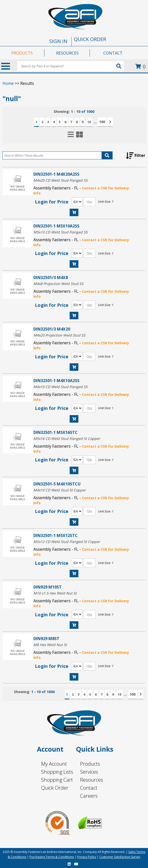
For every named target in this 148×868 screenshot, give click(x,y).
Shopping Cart (57, 780)
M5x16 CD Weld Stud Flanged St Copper (67, 439)
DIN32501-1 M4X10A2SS (56, 380)
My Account (54, 764)
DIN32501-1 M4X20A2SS (56, 174)
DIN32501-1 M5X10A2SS (56, 226)
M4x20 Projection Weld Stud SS (59, 335)
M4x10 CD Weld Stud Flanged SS (61, 387)
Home (8, 83)
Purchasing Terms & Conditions (52, 857)
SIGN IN (58, 41)
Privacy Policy (87, 857)
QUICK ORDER (90, 39)
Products (90, 764)
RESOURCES (67, 53)
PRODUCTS (22, 53)
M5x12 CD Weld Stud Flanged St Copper (67, 542)
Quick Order (55, 788)
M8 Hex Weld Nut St (50, 645)
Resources (92, 780)
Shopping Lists (57, 772)
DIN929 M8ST (46, 638)
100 (102, 122)
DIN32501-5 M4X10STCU (57, 484)
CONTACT (113, 53)
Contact (89, 788)
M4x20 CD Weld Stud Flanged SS (61, 180)
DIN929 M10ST (48, 587)
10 (89, 122)
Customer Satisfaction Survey (120, 857)
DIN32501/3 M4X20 (52, 329)
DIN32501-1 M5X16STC (56, 432)
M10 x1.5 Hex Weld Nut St (55, 593)
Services (89, 772)
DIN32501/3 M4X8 (51, 277)
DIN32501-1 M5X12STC (56, 535)
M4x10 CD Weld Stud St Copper (60, 490)
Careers (89, 796)
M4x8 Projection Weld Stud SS (58, 284)
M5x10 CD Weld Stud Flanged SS (61, 232)
